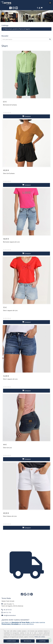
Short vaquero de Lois (10, 295)
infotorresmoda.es (10, 580)
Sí (3, 595)
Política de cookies (40, 637)
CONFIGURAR (11, 641)
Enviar (14, 623)
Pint (36, 627)
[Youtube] (17, 8)
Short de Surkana (9, 168)
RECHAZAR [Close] (28, 641)
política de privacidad (19, 611)
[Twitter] (11, 8)
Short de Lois (7, 423)
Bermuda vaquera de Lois (11, 232)
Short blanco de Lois (10, 486)
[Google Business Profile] (25, 560)
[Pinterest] (31, 560)
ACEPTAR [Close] (42, 641)
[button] (40, 8)
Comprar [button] (26, 111)
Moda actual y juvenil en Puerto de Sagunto (17, 29)
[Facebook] (22, 560)
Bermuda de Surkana (10, 105)
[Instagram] (14, 8)
